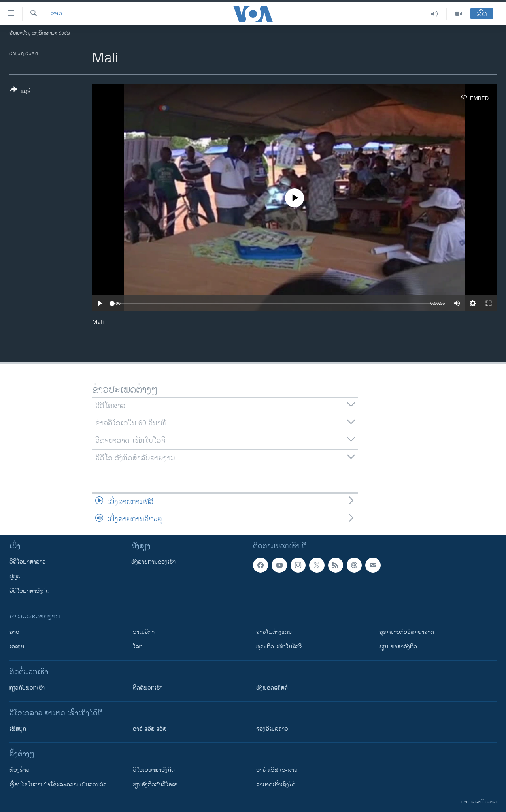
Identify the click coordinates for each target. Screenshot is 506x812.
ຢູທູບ (15, 576)
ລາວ (14, 632)
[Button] (20, 92)
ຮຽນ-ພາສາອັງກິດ (398, 647)
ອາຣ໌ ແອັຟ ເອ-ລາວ (277, 770)
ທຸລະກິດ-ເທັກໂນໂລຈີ (279, 647)
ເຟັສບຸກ (18, 729)
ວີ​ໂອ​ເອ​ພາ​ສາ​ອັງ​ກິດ (154, 770)
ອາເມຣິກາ (144, 632)
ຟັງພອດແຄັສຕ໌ (272, 688)
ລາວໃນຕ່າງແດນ (274, 632)
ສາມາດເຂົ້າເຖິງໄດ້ (276, 785)
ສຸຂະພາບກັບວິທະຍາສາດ (407, 632)
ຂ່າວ (57, 14)
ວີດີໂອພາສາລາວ (28, 562)
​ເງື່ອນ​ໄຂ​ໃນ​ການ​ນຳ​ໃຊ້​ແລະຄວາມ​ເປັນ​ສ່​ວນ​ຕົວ (58, 785)
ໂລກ (138, 647)
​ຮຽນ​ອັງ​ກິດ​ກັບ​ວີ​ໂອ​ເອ (155, 785)
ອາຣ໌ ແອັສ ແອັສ (150, 729)
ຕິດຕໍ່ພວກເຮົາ (148, 688)
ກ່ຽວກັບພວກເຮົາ (27, 688)
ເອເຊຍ (17, 647)
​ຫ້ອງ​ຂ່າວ (20, 770)
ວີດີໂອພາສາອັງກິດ (29, 591)
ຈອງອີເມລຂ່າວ (272, 729)
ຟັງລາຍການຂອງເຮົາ (153, 562)
